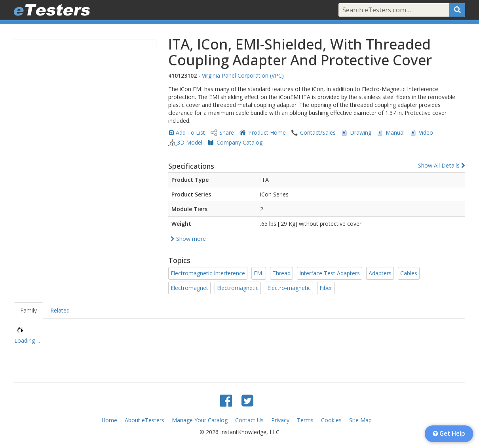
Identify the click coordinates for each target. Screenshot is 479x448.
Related (60, 310)
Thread (281, 273)
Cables (409, 273)
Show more (188, 239)
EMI (259, 273)
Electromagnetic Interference (208, 273)
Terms (305, 420)
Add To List (190, 132)
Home (109, 420)
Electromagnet (189, 288)
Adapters (380, 273)
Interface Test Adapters (330, 273)
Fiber (326, 288)
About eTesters (144, 420)
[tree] (239, 337)
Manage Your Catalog (200, 420)
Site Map (360, 420)
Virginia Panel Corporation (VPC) (243, 75)
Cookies (331, 420)
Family (29, 310)
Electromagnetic (238, 288)
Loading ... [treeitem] (27, 340)
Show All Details (442, 166)
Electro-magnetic (289, 288)
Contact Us (249, 420)
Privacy (280, 420)
